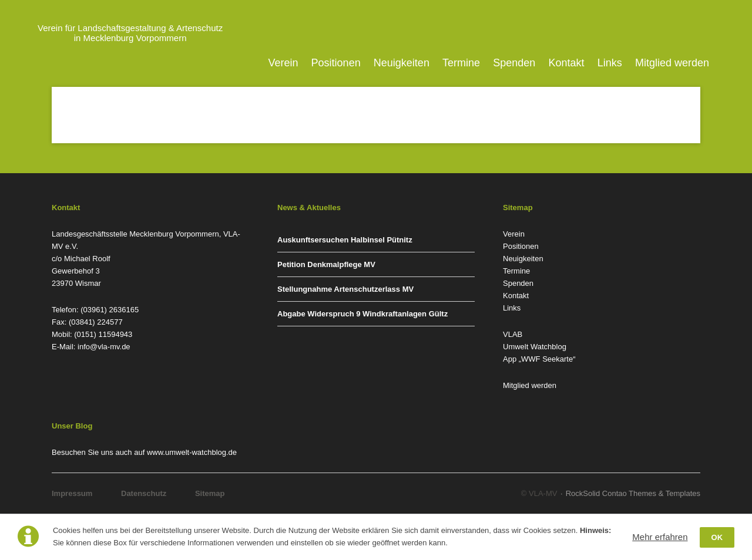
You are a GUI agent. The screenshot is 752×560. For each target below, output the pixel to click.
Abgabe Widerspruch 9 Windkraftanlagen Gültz (362, 314)
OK (717, 537)
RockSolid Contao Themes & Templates (633, 493)
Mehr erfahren (660, 537)
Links (610, 63)
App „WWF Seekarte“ (539, 359)
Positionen (336, 63)
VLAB (513, 334)
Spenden (514, 63)
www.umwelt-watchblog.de (192, 452)
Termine (461, 63)
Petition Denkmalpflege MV (326, 264)
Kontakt (567, 63)
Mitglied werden (672, 63)
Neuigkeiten (402, 63)
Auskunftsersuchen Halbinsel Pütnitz (345, 240)
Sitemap (210, 493)
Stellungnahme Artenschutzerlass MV (345, 289)
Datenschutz (144, 493)
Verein (283, 63)
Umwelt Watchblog (535, 347)
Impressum (72, 493)
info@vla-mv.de (104, 347)
